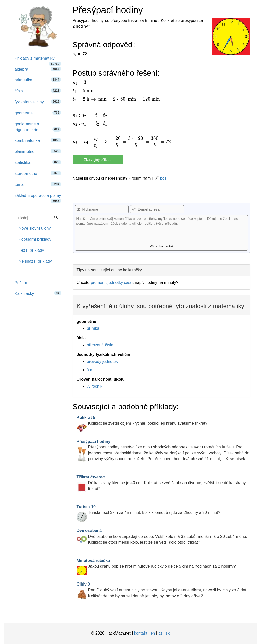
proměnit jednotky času (112, 282)
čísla (38, 91)
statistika (38, 162)
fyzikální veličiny (38, 102)
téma (38, 184)
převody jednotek (102, 362)
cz (160, 633)
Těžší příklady (31, 250)
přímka (93, 328)
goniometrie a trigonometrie (38, 127)
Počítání (22, 283)
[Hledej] (56, 218)
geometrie (38, 113)
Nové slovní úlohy (35, 228)
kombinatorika (38, 140)
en (153, 633)
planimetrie (38, 151)
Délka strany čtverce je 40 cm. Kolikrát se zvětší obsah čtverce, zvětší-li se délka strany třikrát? (161, 483)
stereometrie (38, 173)
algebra (38, 69)
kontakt (141, 633)
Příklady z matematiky (38, 60)
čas (90, 370)
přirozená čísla (100, 345)
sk (168, 633)
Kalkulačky (38, 293)
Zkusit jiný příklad (98, 160)
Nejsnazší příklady (35, 261)
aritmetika (38, 80)
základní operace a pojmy (38, 197)
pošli (161, 178)
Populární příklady (35, 239)
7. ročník (95, 386)
